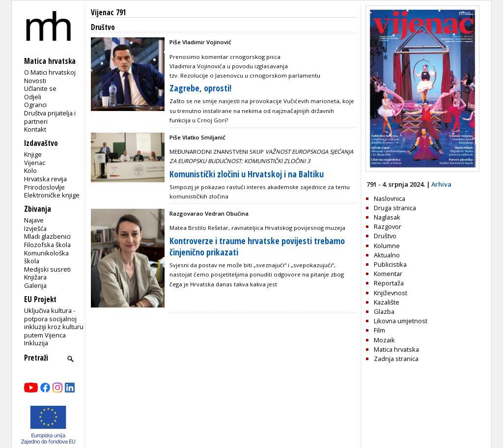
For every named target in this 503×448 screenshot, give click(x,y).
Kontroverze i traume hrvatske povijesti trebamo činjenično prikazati (257, 246)
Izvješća (35, 228)
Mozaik (384, 340)
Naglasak (387, 217)
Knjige (33, 154)
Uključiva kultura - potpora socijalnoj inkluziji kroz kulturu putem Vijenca (54, 323)
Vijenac (35, 163)
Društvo (385, 236)
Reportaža (389, 283)
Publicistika (390, 264)
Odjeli (33, 97)
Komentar (388, 274)
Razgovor (388, 226)
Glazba (384, 311)
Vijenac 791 (109, 13)
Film (379, 330)
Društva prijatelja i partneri (50, 117)
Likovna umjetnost (401, 321)
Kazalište (387, 302)
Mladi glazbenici (47, 236)
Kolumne (387, 246)
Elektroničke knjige (52, 195)
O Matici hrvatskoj (50, 72)
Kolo (30, 170)
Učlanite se (40, 88)
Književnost (391, 293)
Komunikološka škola (46, 257)
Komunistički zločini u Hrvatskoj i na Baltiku (247, 174)
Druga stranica (395, 208)
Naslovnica (390, 198)
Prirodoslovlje (44, 187)
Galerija (35, 285)
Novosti (35, 81)
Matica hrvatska (396, 349)
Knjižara (35, 277)
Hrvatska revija (45, 179)
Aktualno (387, 255)
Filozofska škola (47, 245)
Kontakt (35, 129)
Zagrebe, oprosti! (200, 88)
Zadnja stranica (396, 359)
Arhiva (441, 184)
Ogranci (35, 105)
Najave (34, 220)
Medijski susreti (47, 269)
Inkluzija (36, 343)
